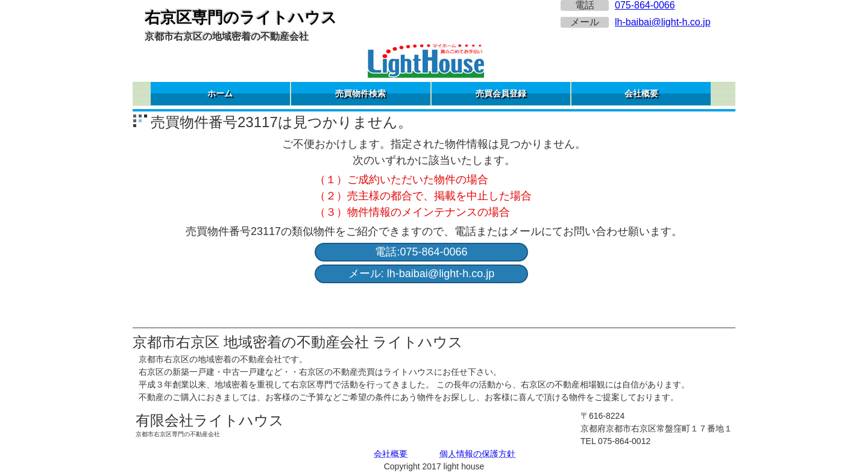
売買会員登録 (501, 93)
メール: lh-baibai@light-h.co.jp (421, 274)
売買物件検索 (360, 93)
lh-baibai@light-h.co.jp (663, 22)
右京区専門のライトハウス (241, 17)
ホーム (220, 93)
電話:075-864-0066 (421, 252)
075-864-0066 (645, 5)
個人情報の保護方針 (477, 454)
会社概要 (641, 93)
